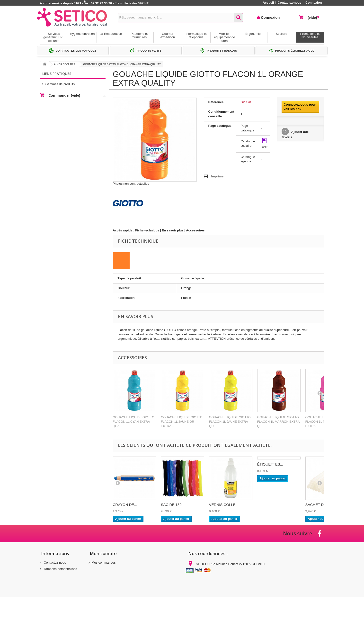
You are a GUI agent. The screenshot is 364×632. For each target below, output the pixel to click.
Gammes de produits (60, 83)
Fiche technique (147, 230)
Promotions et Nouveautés (310, 35)
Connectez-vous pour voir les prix (300, 107)
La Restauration (111, 34)
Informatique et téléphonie (196, 35)
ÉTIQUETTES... (270, 464)
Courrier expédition (168, 35)
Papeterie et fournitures (139, 35)
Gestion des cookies (58, 592)
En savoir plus (173, 230)
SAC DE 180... (173, 505)
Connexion (314, 3)
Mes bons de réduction (108, 582)
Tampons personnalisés (60, 569)
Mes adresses (102, 569)
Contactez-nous (290, 3)
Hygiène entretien (82, 34)
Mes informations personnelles (113, 575)
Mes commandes (104, 563)
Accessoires (195, 230)
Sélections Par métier (61, 90)
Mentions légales (55, 575)
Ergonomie (253, 34)
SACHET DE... (317, 505)
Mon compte (103, 553)
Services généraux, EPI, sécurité (54, 37)
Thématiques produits (61, 97)
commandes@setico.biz (227, 589)
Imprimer (218, 176)
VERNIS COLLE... (224, 505)
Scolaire (281, 34)
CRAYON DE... (125, 505)
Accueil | (269, 3)
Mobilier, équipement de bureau (224, 37)
